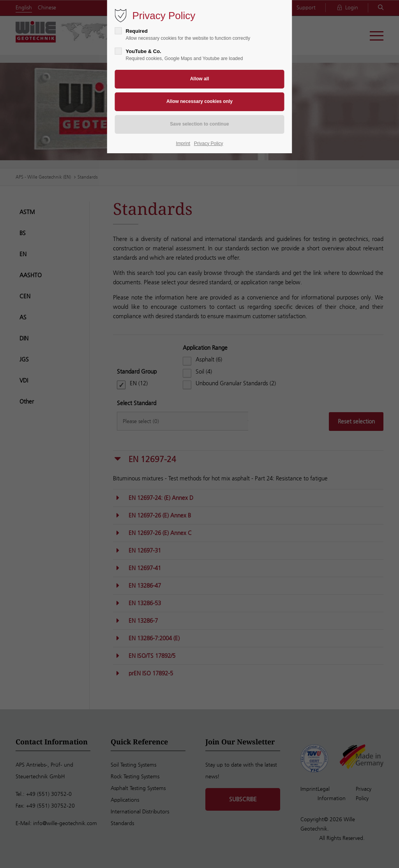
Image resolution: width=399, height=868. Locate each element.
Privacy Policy (209, 143)
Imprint (183, 143)
